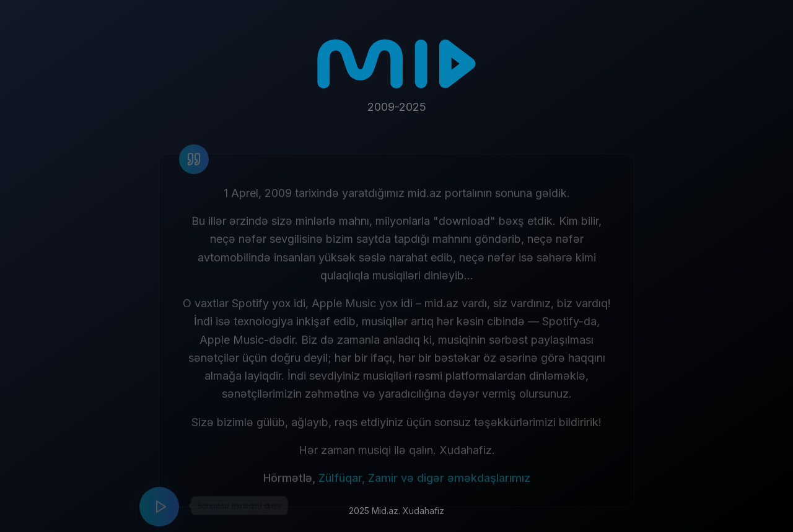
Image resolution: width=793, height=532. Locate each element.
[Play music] (159, 510)
